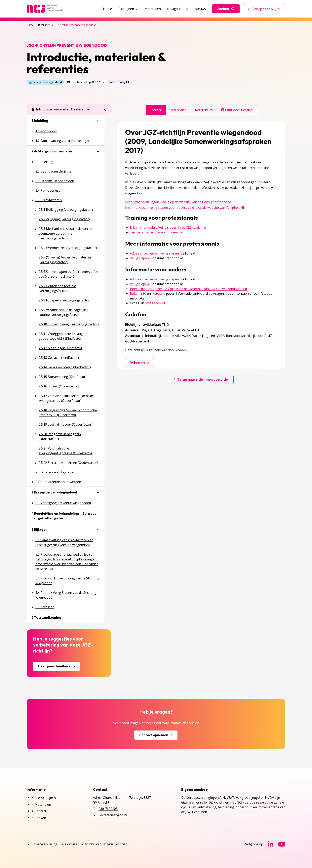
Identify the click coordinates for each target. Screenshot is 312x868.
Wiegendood (155, 303)
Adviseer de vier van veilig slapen (154, 253)
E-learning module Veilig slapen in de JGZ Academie (168, 227)
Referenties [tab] (204, 110)
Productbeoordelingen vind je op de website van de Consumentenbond (178, 202)
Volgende (139, 362)
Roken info (138, 294)
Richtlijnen (128, 9)
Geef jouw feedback (57, 666)
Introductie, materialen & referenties (61, 109)
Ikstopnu (158, 294)
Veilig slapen (139, 258)
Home (108, 9)
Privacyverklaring (44, 844)
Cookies (71, 844)
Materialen (153, 9)
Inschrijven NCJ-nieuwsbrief (106, 844)
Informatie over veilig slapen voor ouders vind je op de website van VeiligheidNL (185, 208)
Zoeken (226, 9)
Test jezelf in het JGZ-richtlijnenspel (156, 232)
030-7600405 (108, 809)
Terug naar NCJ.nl (266, 10)
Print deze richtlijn (237, 110)
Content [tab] (156, 110)
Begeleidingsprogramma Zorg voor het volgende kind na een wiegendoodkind (188, 289)
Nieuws (200, 9)
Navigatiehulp (178, 9)
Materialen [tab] (178, 110)
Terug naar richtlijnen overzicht (201, 379)
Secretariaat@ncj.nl (113, 815)
